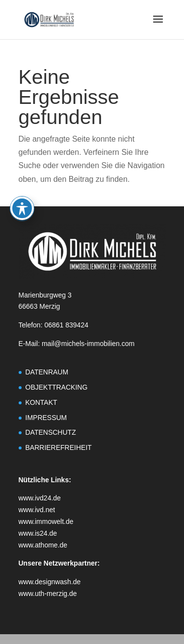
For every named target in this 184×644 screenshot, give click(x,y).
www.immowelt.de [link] (46, 521)
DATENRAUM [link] (47, 372)
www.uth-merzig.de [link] (48, 594)
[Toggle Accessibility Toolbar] (22, 180)
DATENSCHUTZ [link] (51, 432)
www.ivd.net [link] (37, 510)
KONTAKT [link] (41, 402)
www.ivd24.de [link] (40, 498)
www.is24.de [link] (38, 533)
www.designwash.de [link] (50, 582)
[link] (49, 19)
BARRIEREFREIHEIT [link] (59, 447)
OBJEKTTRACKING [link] (57, 387)
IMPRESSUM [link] (46, 418)
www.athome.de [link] (43, 545)
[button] (158, 25)
